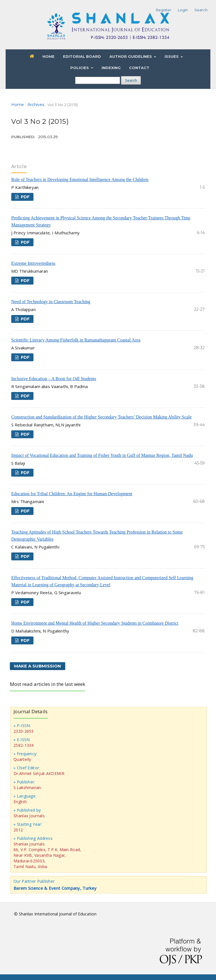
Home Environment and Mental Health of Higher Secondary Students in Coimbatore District (95, 623)
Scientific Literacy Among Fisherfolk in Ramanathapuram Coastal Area (76, 340)
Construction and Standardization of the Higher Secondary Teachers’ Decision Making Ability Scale (101, 417)
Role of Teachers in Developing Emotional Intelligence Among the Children (80, 180)
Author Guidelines (131, 56)
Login (183, 10)
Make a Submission (38, 666)
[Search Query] (98, 80)
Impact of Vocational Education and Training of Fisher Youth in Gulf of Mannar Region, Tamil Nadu (102, 455)
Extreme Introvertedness (33, 263)
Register (164, 10)
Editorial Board (82, 56)
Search (131, 80)
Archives (36, 105)
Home (49, 56)
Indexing (111, 68)
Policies (80, 68)
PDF (25, 197)
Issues (172, 56)
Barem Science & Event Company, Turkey (55, 888)
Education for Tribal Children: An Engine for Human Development (72, 494)
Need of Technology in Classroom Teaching (51, 302)
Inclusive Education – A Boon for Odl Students (54, 379)
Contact (139, 68)
